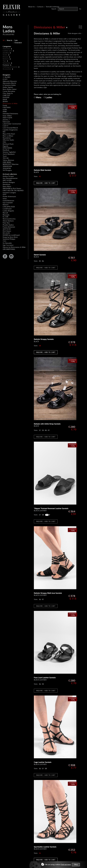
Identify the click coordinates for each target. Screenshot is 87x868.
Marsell (5, 213)
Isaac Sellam (7, 116)
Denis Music (7, 186)
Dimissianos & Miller (10, 104)
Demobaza (6, 184)
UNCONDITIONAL (9, 249)
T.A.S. (5, 241)
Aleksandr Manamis (10, 81)
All (4, 40)
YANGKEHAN (7, 166)
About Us (31, 7)
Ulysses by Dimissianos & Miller (14, 247)
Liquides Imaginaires (10, 130)
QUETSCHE (7, 229)
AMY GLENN (7, 180)
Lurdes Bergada (8, 211)
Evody (5, 105)
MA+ (4, 132)
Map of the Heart (9, 134)
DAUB (5, 99)
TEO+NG (6, 158)
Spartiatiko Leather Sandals (45, 847)
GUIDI (5, 110)
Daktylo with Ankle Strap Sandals (47, 424)
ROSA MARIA (7, 148)
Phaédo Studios (8, 225)
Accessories (8, 34)
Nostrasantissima (9, 219)
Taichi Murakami (9, 154)
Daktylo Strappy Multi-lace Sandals (48, 593)
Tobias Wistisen (8, 160)
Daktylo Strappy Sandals (44, 339)
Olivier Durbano (8, 221)
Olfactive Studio (8, 140)
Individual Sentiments (10, 114)
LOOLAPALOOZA (9, 207)
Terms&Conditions (52, 7)
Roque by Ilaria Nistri (10, 237)
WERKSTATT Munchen (11, 164)
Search (54, 9)
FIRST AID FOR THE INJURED (13, 191)
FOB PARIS (7, 108)
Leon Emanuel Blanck (10, 128)
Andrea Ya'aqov (8, 176)
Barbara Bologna (9, 182)
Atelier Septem (8, 87)
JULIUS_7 (6, 120)
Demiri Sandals (40, 255)
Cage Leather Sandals (43, 762)
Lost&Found (7, 209)
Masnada (6, 215)
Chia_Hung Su (8, 93)
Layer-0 (5, 126)
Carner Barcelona (9, 91)
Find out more (66, 865)
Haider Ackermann (9, 197)
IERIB (5, 112)
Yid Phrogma (7, 170)
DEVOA (5, 102)
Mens (8, 27)
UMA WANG (7, 162)
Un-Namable (7, 243)
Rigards (5, 146)
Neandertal (7, 138)
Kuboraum (6, 122)
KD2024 (6, 205)
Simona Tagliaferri (9, 152)
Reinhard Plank (8, 144)
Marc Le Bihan (8, 136)
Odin (4, 142)
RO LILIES (6, 233)
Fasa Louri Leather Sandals (45, 678)
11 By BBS (6, 77)
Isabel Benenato (8, 201)
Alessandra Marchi (9, 83)
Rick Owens (7, 231)
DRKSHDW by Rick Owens (12, 189)
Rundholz (6, 150)
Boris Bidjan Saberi (10, 89)
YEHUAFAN (7, 168)
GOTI (4, 195)
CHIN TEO (6, 95)
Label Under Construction (12, 124)
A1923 (5, 79)
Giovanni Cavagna (9, 193)
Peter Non (6, 223)
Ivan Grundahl (8, 203)
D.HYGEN (6, 97)
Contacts (40, 7)
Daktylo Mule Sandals (42, 170)
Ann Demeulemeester (10, 178)
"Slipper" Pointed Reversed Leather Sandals (51, 508)
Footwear (6, 65)
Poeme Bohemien (9, 227)
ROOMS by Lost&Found (11, 235)
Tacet (5, 156)
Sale (16, 40)
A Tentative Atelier (9, 85)
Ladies (9, 31)
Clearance (18, 43)
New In (10, 40)
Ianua (5, 199)
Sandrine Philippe (9, 239)
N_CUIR (5, 217)
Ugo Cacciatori (8, 245)
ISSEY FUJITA (7, 118)
